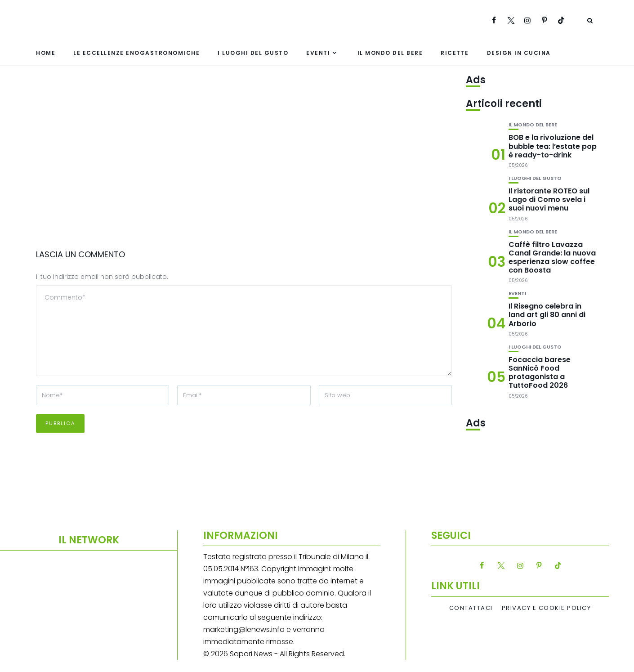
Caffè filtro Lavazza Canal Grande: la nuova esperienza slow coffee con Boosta (552, 258)
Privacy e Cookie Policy (547, 608)
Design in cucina (519, 53)
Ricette (455, 53)
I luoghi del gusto (253, 53)
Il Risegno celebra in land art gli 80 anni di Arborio (547, 315)
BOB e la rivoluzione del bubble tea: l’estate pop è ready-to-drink (553, 146)
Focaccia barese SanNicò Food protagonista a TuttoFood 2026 (540, 373)
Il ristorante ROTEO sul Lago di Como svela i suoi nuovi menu (549, 199)
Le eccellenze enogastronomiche (136, 53)
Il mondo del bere (390, 53)
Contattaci (471, 608)
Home (46, 53)
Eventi (318, 53)
